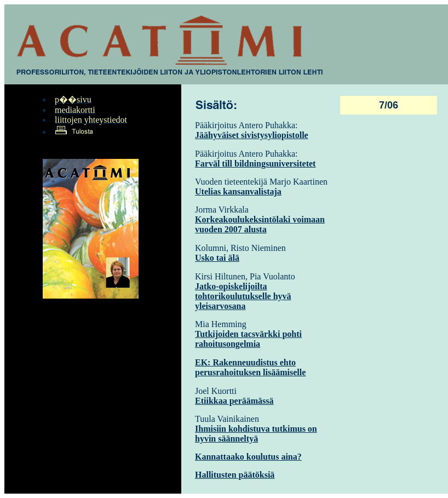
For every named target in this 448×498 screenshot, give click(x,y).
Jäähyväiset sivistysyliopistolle (252, 135)
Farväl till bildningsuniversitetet (255, 164)
